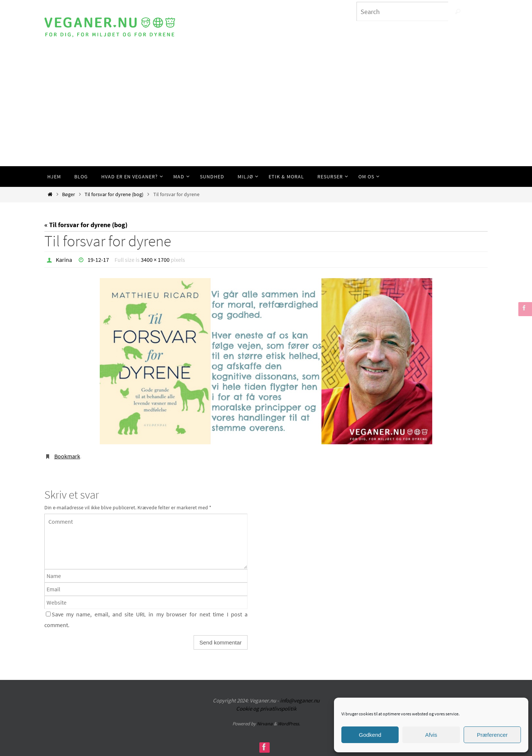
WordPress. (289, 724)
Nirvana (265, 724)
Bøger (69, 194)
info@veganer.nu (300, 700)
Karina (64, 260)
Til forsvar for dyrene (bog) (114, 194)
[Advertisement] (266, 111)
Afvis (431, 735)
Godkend (370, 735)
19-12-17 (98, 260)
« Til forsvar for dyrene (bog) (86, 225)
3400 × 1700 (155, 260)
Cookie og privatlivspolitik (266, 709)
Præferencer (492, 735)
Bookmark (67, 456)
